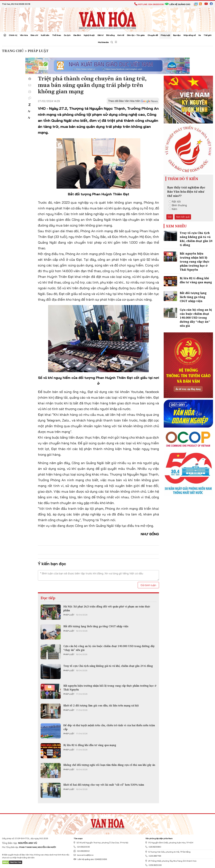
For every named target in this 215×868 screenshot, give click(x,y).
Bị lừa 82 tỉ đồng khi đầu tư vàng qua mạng (90, 745)
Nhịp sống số (190, 35)
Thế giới (207, 35)
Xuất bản (45, 35)
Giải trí (100, 35)
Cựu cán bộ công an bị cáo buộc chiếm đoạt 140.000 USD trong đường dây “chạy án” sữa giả (109, 648)
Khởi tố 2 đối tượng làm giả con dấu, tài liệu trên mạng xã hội (101, 705)
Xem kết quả (183, 217)
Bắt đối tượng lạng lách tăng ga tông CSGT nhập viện (96, 626)
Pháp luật (165, 35)
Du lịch (67, 35)
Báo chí (34, 35)
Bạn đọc (177, 35)
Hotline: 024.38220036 (149, 4)
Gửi (170, 217)
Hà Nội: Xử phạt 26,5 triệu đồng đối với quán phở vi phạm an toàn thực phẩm (107, 608)
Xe (200, 35)
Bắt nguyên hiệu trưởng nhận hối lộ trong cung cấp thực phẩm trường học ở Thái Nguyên (110, 687)
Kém (173, 209)
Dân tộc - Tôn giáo (136, 35)
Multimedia (103, 42)
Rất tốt (175, 202)
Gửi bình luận (148, 585)
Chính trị (13, 35)
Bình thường (178, 205)
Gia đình (77, 35)
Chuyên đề (153, 35)
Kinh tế (121, 35)
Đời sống (110, 35)
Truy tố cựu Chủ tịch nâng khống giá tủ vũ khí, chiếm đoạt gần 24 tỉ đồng (108, 666)
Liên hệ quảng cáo (178, 4)
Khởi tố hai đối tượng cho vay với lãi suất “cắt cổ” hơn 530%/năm (104, 785)
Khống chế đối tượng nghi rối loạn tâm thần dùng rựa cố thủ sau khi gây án (109, 765)
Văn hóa (24, 35)
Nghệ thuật (89, 35)
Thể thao (57, 35)
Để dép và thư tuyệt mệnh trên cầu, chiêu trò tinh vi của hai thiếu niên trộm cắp (109, 727)
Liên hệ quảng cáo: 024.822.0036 (90, 859)
